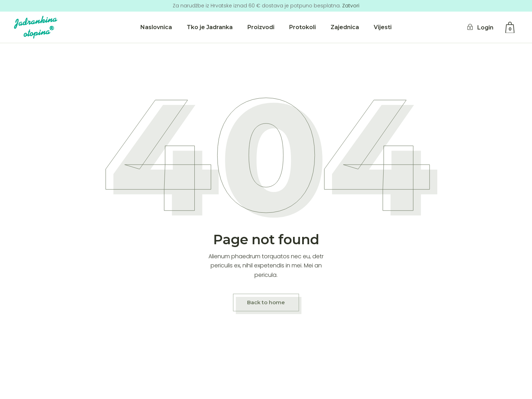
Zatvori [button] (351, 6)
